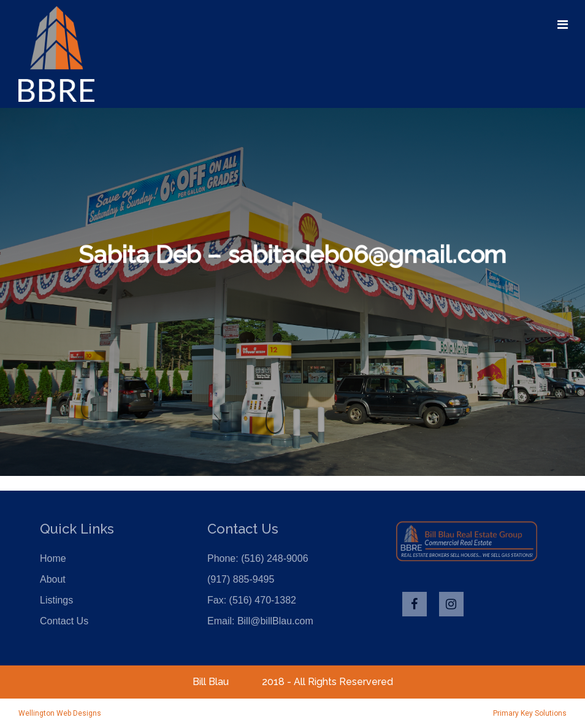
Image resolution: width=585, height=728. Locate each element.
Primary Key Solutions (530, 713)
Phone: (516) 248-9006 (258, 558)
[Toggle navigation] (563, 25)
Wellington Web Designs (60, 713)
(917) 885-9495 (241, 579)
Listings (56, 600)
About (53, 579)
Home (53, 558)
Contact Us (64, 621)
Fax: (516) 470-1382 (252, 600)
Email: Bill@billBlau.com (260, 621)
